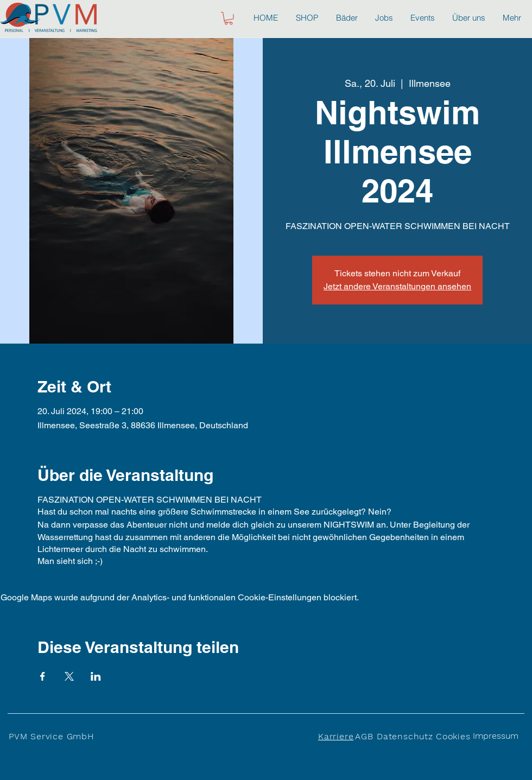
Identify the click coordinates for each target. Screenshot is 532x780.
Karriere (336, 736)
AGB (364, 736)
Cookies (453, 736)
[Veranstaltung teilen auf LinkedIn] (96, 676)
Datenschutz (405, 736)
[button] (229, 18)
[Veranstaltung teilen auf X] (69, 676)
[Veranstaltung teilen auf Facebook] (43, 676)
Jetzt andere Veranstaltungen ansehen (397, 286)
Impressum (496, 736)
